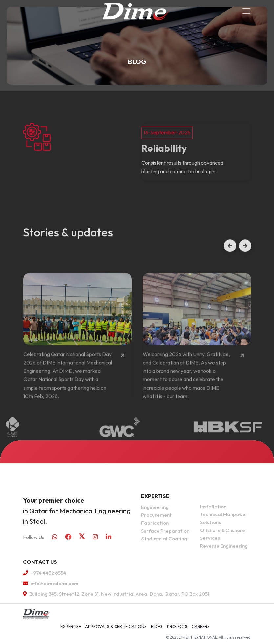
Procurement (156, 515)
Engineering (155, 507)
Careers (201, 626)
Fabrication (155, 523)
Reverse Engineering (224, 546)
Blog (157, 626)
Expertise (71, 626)
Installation (213, 506)
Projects (177, 626)
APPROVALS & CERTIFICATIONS (116, 626)
